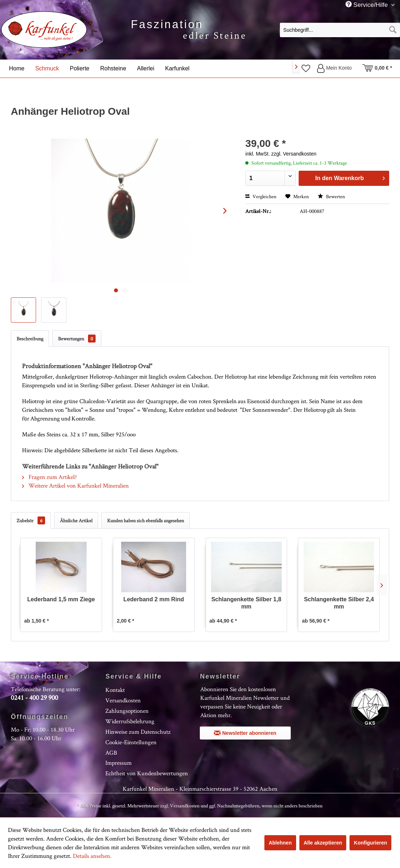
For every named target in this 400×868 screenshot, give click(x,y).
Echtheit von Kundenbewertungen (147, 773)
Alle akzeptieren (323, 843)
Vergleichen (261, 196)
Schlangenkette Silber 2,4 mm (339, 603)
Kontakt (115, 690)
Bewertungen (77, 339)
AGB (111, 753)
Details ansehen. (92, 856)
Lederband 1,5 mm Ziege (61, 599)
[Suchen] (393, 30)
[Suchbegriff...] (340, 30)
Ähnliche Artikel (76, 520)
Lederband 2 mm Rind (154, 599)
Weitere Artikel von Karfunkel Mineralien (75, 485)
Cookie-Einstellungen (131, 742)
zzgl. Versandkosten (294, 154)
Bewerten (331, 196)
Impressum (118, 763)
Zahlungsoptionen (127, 711)
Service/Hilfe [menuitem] (368, 5)
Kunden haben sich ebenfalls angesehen (146, 520)
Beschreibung (30, 339)
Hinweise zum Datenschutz (138, 732)
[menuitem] (340, 30)
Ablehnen (280, 843)
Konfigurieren (370, 843)
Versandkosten (123, 700)
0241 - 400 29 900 (34, 697)
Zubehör (31, 520)
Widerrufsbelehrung (130, 721)
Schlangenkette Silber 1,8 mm (246, 603)
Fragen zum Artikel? (49, 477)
